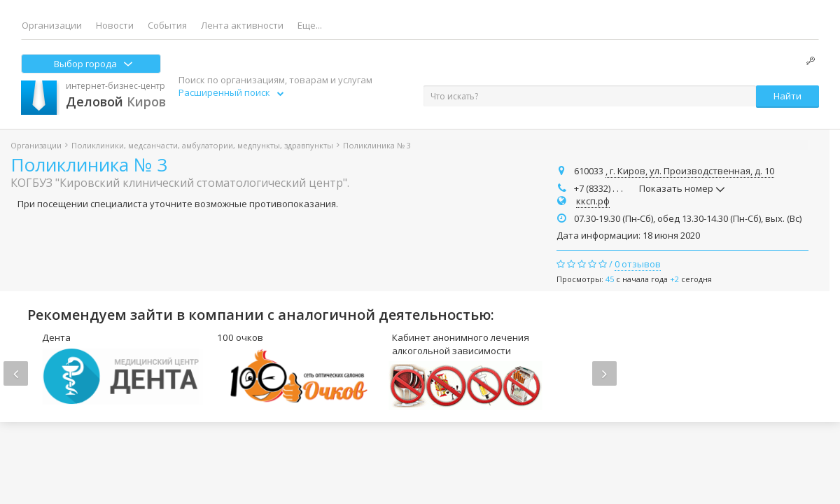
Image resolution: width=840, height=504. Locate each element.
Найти (787, 96)
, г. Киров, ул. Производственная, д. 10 (690, 171)
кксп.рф (593, 201)
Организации (52, 25)
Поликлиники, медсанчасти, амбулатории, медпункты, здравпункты (202, 145)
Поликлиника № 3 (89, 164)
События (167, 25)
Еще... (310, 25)
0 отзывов (638, 264)
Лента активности (242, 25)
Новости (115, 25)
